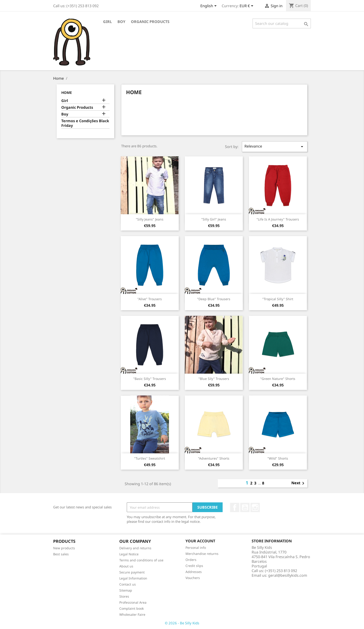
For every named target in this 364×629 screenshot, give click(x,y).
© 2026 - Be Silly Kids (182, 623)
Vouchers (193, 578)
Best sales (61, 554)
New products (64, 548)
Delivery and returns (135, 548)
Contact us (128, 584)
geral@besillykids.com (288, 575)
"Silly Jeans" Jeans (150, 219)
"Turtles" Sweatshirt (150, 458)
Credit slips (194, 566)
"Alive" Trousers (150, 299)
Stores (124, 596)
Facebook (235, 507)
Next (299, 483)
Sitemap (126, 590)
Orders (191, 560)
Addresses (194, 572)
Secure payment (132, 572)
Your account (200, 541)
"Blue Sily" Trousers (214, 379)
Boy (121, 22)
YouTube (245, 507)
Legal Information (133, 578)
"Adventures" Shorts (214, 458)
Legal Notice (129, 554)
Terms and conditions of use (141, 560)
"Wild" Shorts (278, 458)
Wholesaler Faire (132, 614)
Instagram (255, 507)
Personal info (196, 548)
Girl (107, 22)
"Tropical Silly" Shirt (278, 299)
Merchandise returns (202, 554)
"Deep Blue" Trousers (214, 299)
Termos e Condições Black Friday (85, 123)
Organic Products (150, 22)
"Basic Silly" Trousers (150, 379)
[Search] (282, 23)
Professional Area (133, 602)
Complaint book (132, 608)
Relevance (275, 147)
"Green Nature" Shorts (278, 379)
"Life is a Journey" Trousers (278, 219)
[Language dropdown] (209, 6)
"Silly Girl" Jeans (214, 219)
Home (67, 92)
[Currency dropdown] (247, 6)
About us (126, 566)
